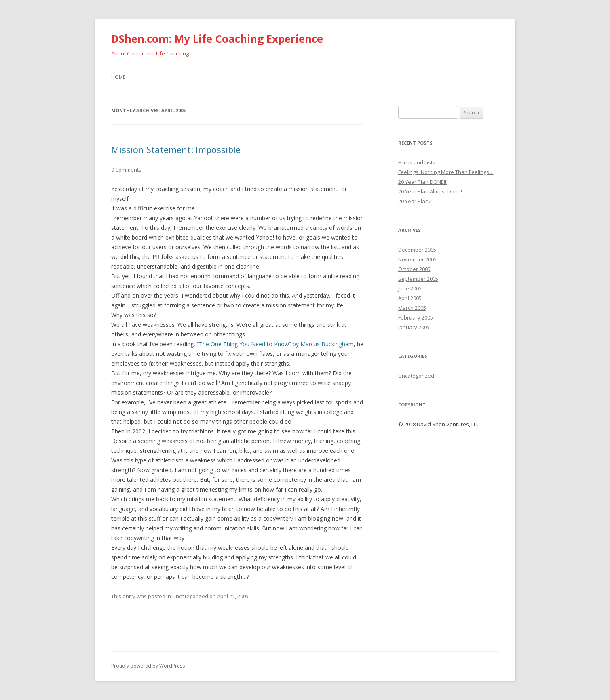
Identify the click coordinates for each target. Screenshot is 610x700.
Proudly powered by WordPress (148, 666)
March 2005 (412, 308)
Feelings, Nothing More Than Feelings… (446, 172)
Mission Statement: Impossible (176, 149)
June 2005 (410, 288)
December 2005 (417, 250)
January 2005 (414, 327)
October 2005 (414, 269)
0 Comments (126, 170)
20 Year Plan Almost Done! (430, 191)
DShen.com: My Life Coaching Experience (217, 39)
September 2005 (418, 279)
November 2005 (417, 259)
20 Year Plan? (415, 201)
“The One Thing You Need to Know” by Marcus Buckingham (275, 344)
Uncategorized (190, 596)
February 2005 (416, 317)
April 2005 (410, 298)
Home (118, 77)
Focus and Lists (417, 162)
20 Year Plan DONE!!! (423, 182)
